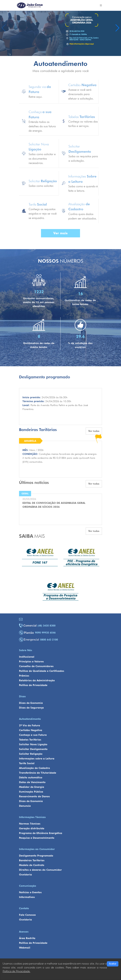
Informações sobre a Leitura (37, 759)
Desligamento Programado (36, 856)
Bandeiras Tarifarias (32, 860)
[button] (117, 28)
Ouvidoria (25, 875)
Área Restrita (27, 938)
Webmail (25, 948)
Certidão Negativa (31, 730)
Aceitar (113, 964)
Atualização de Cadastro (34, 768)
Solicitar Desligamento (33, 749)
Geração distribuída (32, 828)
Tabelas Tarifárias (30, 740)
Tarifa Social (27, 763)
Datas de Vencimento (32, 782)
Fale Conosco (27, 915)
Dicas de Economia (31, 703)
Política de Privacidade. (16, 971)
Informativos (27, 897)
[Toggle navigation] (101, 5)
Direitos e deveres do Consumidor (40, 870)
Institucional (27, 657)
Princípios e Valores (31, 661)
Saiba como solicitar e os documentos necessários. (42, 158)
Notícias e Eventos (30, 892)
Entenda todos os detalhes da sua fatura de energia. (42, 126)
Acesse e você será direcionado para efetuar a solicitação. (81, 94)
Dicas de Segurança (31, 708)
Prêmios (24, 676)
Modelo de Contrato (32, 865)
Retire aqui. (36, 97)
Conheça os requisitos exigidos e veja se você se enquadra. (43, 213)
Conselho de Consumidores (36, 666)
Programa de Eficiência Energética (41, 833)
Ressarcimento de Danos (34, 796)
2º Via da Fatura (30, 725)
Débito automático (31, 777)
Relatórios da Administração (37, 680)
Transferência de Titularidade (38, 773)
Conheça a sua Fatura (33, 735)
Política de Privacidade (33, 685)
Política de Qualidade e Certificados (42, 671)
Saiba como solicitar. (41, 186)
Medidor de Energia (32, 787)
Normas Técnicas (30, 824)
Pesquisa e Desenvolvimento (37, 838)
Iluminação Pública (31, 792)
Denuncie (25, 806)
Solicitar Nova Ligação (33, 744)
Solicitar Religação (31, 754)
